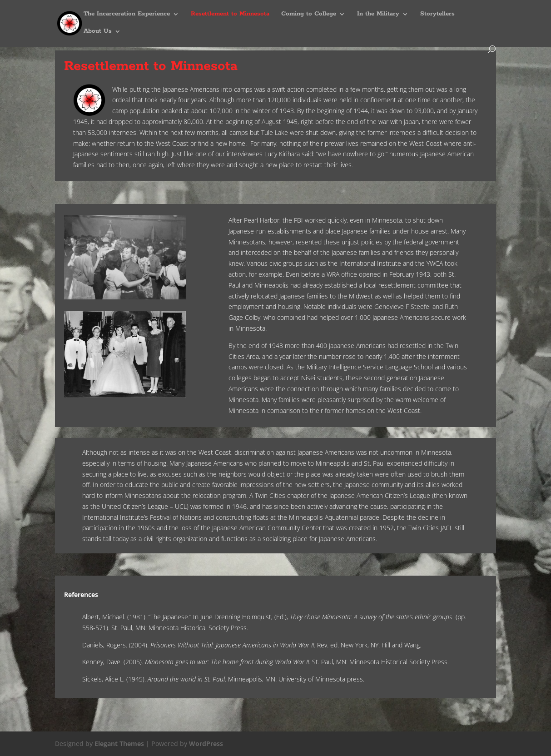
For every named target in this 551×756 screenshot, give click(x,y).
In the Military (378, 14)
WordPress (206, 744)
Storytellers (437, 14)
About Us (98, 32)
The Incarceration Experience (127, 14)
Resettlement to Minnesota (230, 14)
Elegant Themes (119, 744)
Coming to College (309, 14)
